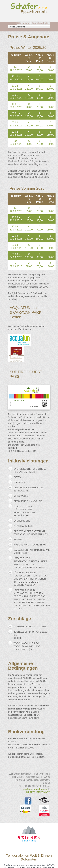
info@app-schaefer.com (35, 789)
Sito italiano (23, 23)
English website (40, 23)
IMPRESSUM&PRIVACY (38, 792)
